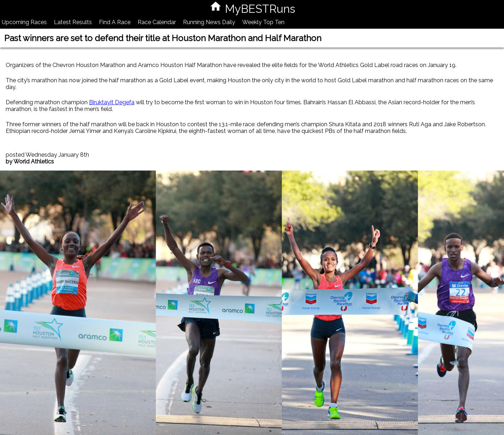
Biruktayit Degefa (112, 102)
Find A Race (115, 22)
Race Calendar (157, 22)
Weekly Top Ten (263, 22)
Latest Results (73, 22)
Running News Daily (209, 22)
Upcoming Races (24, 22)
